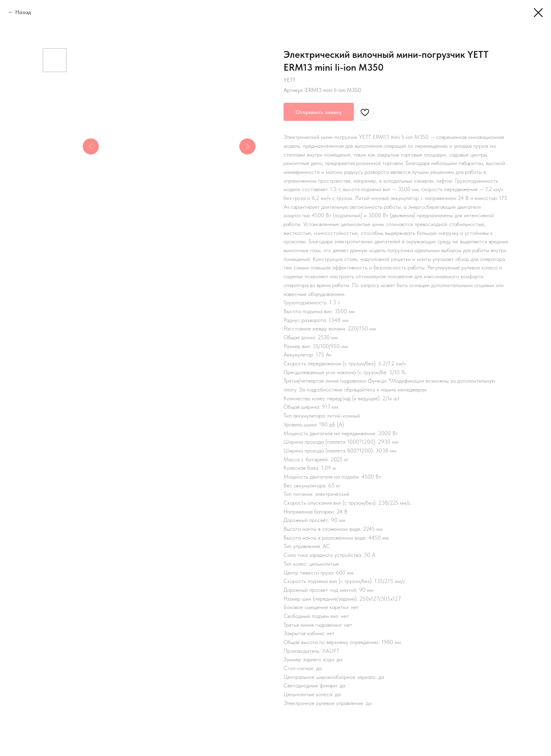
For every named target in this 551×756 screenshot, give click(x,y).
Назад (23, 12)
